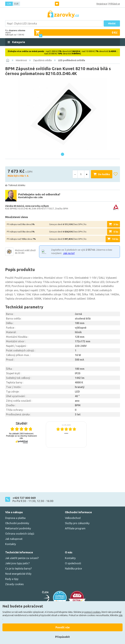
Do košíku (104, 174)
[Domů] (8, 60)
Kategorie (18, 42)
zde (121, 615)
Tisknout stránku (17, 185)
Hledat (112, 23)
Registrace (102, 4)
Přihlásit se (114, 4)
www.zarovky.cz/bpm (37, 206)
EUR (16, 4)
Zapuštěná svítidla (42, 60)
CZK (9, 4)
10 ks (115, 239)
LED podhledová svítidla (72, 60)
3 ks (116, 224)
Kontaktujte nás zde (30, 197)
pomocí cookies (92, 612)
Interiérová (21, 60)
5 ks (116, 232)
